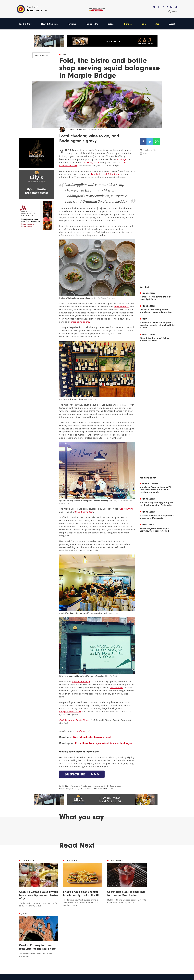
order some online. (80, 322)
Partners (129, 24)
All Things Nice (91, 162)
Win (144, 24)
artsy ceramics (121, 307)
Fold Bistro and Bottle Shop (105, 174)
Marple (84, 786)
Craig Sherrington (84, 512)
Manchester (75, 786)
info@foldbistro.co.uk (70, 711)
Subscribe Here (120, 939)
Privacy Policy (119, 942)
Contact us (118, 932)
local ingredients (79, 788)
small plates (108, 788)
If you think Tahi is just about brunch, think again (104, 743)
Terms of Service (121, 946)
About (172, 24)
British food (109, 786)
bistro (90, 786)
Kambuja (122, 159)
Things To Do (92, 24)
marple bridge (65, 788)
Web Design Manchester (122, 977)
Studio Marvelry (83, 731)
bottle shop (98, 786)
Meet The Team (120, 949)
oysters (118, 786)
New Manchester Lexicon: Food (92, 737)
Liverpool (23, 939)
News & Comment (50, 24)
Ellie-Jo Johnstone (76, 129)
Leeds (22, 935)
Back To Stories (41, 55)
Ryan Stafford (126, 509)
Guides (111, 24)
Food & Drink (25, 24)
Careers (117, 953)
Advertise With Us (121, 935)
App (158, 24)
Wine (89, 788)
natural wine (97, 788)
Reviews (72, 24)
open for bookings (81, 682)
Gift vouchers (116, 688)
